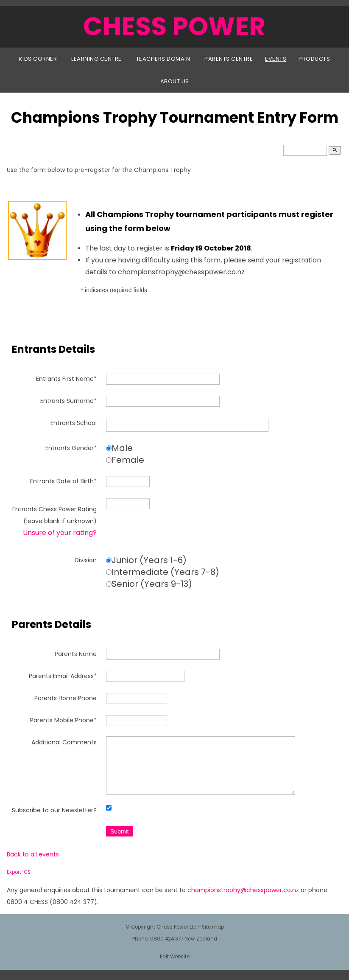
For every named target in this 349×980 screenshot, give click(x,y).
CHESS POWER (174, 26)
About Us (175, 81)
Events (276, 59)
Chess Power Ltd (177, 937)
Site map (213, 937)
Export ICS (19, 882)
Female (128, 460)
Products (314, 59)
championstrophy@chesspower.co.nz (243, 900)
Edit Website (175, 967)
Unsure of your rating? (60, 533)
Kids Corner (38, 59)
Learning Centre (96, 59)
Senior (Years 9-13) (152, 584)
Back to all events (33, 865)
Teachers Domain (163, 59)
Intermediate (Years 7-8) (165, 572)
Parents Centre (229, 59)
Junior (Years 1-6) (149, 560)
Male (122, 448)
